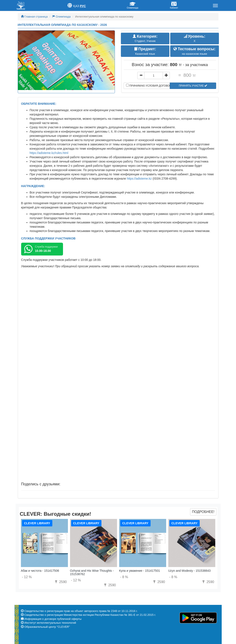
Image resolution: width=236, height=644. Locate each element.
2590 (60, 582)
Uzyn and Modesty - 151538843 (189, 571)
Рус (83, 6)
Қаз (76, 6)
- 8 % (124, 577)
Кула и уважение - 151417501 (140, 571)
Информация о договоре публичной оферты (53, 619)
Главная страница (34, 17)
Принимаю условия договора (148, 86)
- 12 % (27, 577)
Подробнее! (203, 512)
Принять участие (193, 86)
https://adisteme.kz (139, 179)
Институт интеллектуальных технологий (50, 623)
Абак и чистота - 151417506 (40, 571)
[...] (154, 75)
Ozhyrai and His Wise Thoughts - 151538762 (92, 572)
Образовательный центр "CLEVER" (47, 627)
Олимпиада (61, 17)
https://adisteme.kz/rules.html (49, 153)
